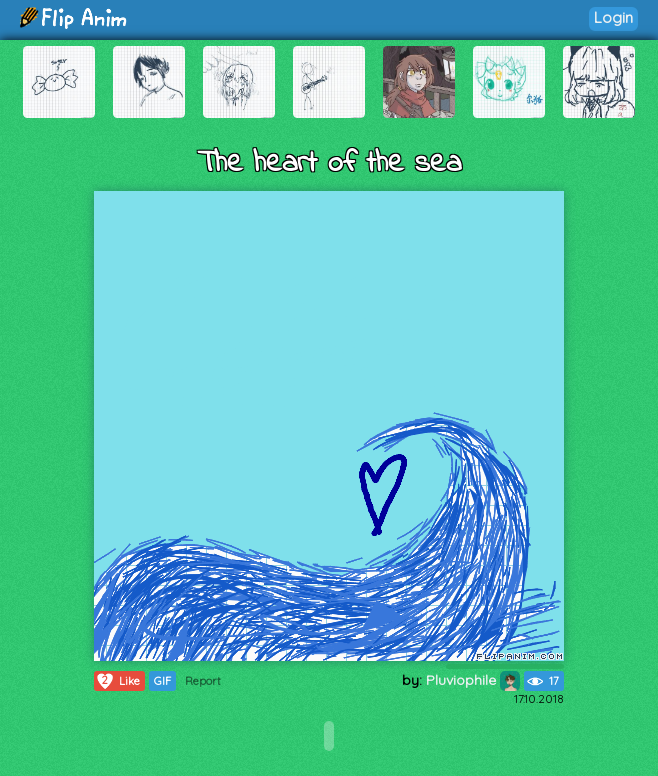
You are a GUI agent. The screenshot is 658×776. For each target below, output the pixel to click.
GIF (162, 681)
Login (613, 17)
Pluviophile (473, 680)
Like (117, 681)
